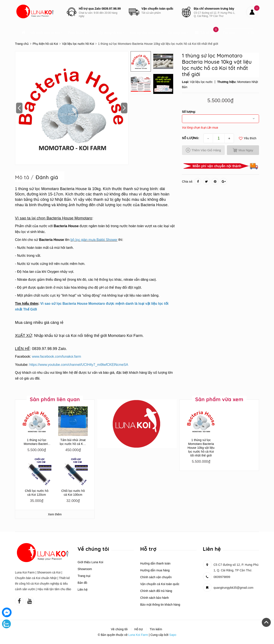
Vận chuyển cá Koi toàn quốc (160, 584)
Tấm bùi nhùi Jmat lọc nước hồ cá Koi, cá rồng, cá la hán (73, 444)
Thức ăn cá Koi (80, 33)
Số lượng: (191, 138)
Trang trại (84, 576)
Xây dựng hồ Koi (111, 33)
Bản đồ (83, 583)
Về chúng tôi (119, 629)
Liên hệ (83, 590)
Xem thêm (55, 514)
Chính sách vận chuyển (156, 577)
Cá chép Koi (178, 33)
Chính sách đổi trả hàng (156, 591)
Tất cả (205, 33)
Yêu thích (248, 138)
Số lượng (188, 112)
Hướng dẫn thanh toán (155, 563)
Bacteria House (66, 226)
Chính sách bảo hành (154, 598)
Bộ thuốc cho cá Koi (47, 33)
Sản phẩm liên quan (55, 399)
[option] (72, 108)
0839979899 (222, 577)
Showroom (85, 569)
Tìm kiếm (156, 629)
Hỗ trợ (139, 629)
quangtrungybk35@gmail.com (234, 588)
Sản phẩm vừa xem (219, 399)
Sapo (173, 635)
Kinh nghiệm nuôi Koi (146, 33)
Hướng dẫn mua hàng (155, 570)
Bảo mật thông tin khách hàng (160, 605)
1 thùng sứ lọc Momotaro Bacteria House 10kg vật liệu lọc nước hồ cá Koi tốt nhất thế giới (201, 448)
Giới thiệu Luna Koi (91, 562)
